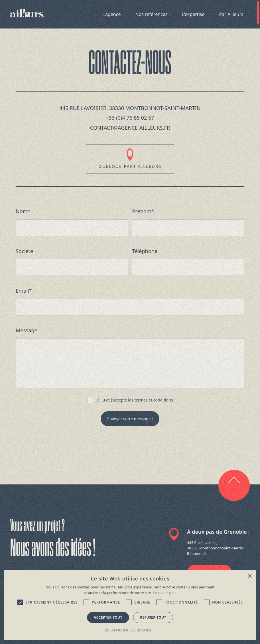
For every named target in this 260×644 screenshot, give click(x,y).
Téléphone (145, 251)
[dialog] (130, 605)
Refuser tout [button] (153, 617)
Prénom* (143, 211)
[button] (130, 630)
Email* (24, 291)
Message (27, 330)
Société (25, 251)
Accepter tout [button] (108, 617)
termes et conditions (154, 400)
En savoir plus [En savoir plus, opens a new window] (165, 593)
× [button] (249, 576)
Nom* (23, 211)
